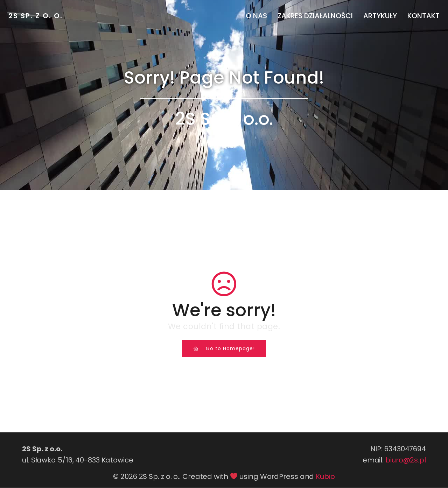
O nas (256, 16)
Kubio (325, 477)
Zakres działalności (315, 16)
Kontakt (423, 16)
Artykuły (380, 16)
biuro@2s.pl (406, 460)
